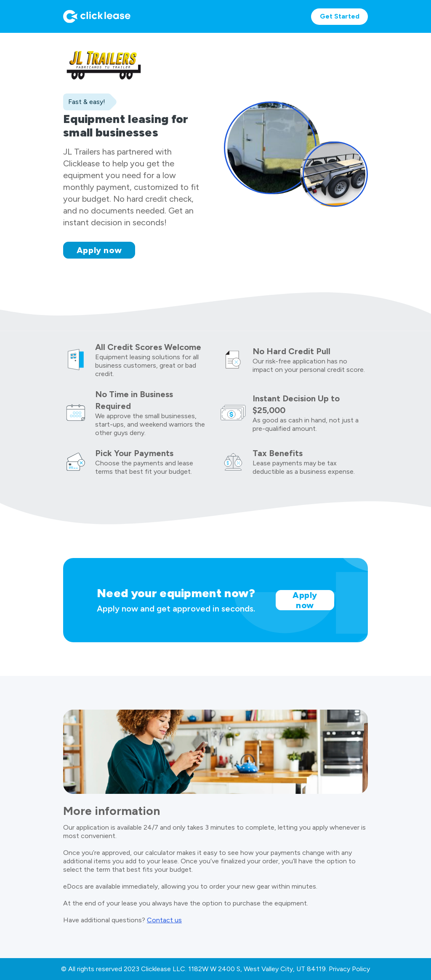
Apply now (99, 250)
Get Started (340, 16)
